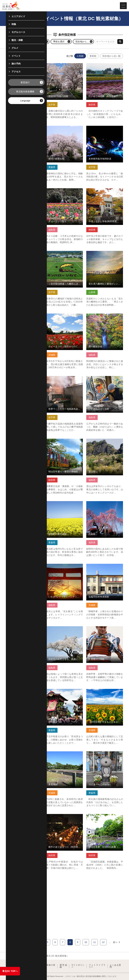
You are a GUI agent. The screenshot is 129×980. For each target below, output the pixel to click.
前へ (12, 942)
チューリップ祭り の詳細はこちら (64, 190)
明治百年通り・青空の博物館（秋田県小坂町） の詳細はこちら (64, 441)
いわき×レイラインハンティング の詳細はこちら (64, 566)
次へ (117, 942)
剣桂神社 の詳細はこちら (19, 377)
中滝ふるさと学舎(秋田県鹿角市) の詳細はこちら (105, 191)
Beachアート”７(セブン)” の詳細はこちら (24, 316)
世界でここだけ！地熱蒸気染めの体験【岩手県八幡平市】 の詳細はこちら (64, 380)
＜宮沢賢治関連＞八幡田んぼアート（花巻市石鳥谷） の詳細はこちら (64, 254)
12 (103, 942)
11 (95, 942)
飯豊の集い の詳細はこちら (20, 878)
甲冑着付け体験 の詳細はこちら (103, 628)
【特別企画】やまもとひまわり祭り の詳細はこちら (105, 692)
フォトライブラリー (97, 966)
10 (86, 942)
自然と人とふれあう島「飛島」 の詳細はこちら (24, 817)
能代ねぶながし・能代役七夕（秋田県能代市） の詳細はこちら (24, 692)
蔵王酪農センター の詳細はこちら (23, 190)
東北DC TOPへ (10, 971)
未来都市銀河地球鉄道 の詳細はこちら (105, 128)
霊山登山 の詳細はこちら (99, 440)
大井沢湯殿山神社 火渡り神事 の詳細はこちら (24, 66)
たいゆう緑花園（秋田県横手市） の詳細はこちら (105, 66)
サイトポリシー (78, 966)
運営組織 (63, 966)
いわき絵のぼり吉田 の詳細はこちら (105, 379)
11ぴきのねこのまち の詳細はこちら (105, 754)
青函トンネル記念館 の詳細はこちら (24, 754)
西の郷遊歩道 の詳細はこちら (101, 315)
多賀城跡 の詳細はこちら (59, 753)
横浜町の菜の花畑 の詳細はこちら (64, 502)
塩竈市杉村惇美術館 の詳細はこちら (105, 566)
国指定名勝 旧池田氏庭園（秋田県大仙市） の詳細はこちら (105, 817)
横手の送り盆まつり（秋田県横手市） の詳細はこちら (64, 817)
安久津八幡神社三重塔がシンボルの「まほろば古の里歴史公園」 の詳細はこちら (105, 255)
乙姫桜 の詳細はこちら (98, 502)
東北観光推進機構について (19, 966)
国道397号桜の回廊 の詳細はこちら (64, 64)
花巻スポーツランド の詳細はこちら (24, 629)
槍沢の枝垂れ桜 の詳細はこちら (62, 127)
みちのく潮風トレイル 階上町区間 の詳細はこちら (24, 128)
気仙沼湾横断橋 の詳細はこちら (22, 502)
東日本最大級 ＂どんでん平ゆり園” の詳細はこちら (24, 566)
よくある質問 (115, 966)
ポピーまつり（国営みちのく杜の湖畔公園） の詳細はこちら (64, 316)
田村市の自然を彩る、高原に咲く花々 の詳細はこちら (64, 629)
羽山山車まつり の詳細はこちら (22, 252)
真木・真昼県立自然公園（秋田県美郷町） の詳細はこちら (24, 441)
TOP (8, 956)
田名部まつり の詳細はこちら (61, 690)
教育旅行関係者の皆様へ (45, 966)
